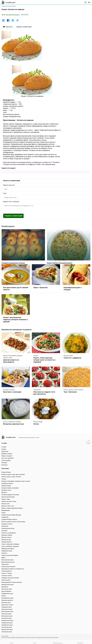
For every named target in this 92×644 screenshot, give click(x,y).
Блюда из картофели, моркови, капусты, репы (13, 357)
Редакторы (5, 451)
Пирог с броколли (40, 287)
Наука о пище (6, 499)
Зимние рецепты (7, 542)
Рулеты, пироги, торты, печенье (73, 390)
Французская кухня (7, 585)
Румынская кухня (7, 609)
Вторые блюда (68, 356)
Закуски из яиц (6, 540)
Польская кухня (6, 614)
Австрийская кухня (7, 598)
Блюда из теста (6, 490)
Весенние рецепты (7, 600)
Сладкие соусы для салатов (10, 578)
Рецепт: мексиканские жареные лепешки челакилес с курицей (16, 320)
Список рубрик (6, 460)
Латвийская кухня (7, 625)
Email (5, 193)
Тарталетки (37, 390)
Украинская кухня (7, 623)
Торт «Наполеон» (70, 392)
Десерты (4, 492)
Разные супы (6, 504)
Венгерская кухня (7, 616)
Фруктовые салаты (7, 605)
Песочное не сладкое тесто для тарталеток (44, 393)
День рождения (6, 591)
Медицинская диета (8, 549)
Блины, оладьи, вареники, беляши (12, 508)
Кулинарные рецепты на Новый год (13, 569)
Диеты (4, 558)
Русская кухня (6, 580)
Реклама (4, 463)
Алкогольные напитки (8, 567)
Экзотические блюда (8, 497)
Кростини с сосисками (12, 392)
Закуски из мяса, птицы (9, 501)
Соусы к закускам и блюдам (12, 422)
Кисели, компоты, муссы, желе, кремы (13, 522)
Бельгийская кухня (7, 612)
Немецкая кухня (7, 607)
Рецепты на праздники (9, 533)
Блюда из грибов (7, 535)
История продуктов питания (10, 495)
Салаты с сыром (7, 573)
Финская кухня (6, 603)
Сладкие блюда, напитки (9, 519)
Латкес (36, 424)
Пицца (3, 513)
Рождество (5, 517)
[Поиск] (85, 2)
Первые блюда (6, 486)
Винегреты (5, 587)
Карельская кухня (7, 629)
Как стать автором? (8, 458)
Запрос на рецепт (7, 456)
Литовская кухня (7, 632)
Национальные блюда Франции (11, 515)
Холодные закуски (9, 390)
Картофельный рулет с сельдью (73, 289)
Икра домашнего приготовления (12, 582)
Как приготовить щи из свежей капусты (16, 289)
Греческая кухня (7, 618)
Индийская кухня (7, 551)
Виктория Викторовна (13, 15)
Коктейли (4, 531)
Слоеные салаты (7, 576)
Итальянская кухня (7, 560)
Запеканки (5, 526)
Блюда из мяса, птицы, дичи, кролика (13, 474)
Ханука (4, 596)
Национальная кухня (8, 528)
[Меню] (89, 2)
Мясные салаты (6, 537)
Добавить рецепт (7, 454)
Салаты (36, 356)
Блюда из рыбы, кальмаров (10, 488)
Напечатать (8, 27)
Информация (6, 510)
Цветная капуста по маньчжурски (11, 361)
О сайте (4, 447)
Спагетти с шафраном (72, 358)
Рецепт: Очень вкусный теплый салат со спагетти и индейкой (44, 360)
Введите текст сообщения (11, 202)
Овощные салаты (7, 524)
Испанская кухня (7, 589)
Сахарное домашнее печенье (13, 263)
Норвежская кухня (7, 594)
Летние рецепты (7, 571)
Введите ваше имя (9, 185)
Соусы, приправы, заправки (10, 546)
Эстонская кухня (7, 627)
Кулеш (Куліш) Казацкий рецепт (60, 263)
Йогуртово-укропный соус (14, 424)
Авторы (4, 449)
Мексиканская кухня (8, 562)
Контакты (5, 465)
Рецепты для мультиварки (10, 555)
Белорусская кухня (7, 620)
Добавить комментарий (24, 27)
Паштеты (4, 553)
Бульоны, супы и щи (8, 506)
